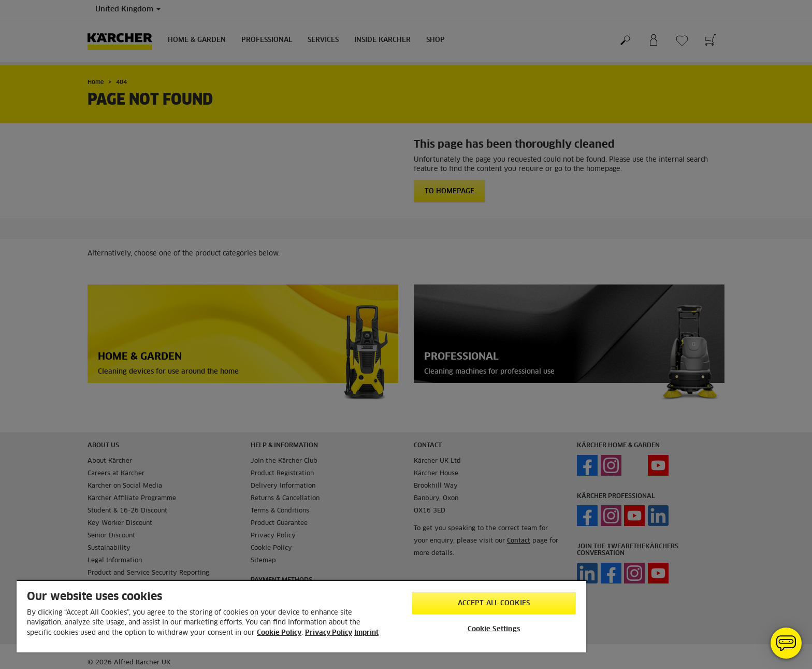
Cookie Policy (279, 633)
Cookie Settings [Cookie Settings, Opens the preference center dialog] (494, 629)
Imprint (366, 633)
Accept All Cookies (494, 603)
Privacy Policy (329, 633)
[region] (301, 616)
